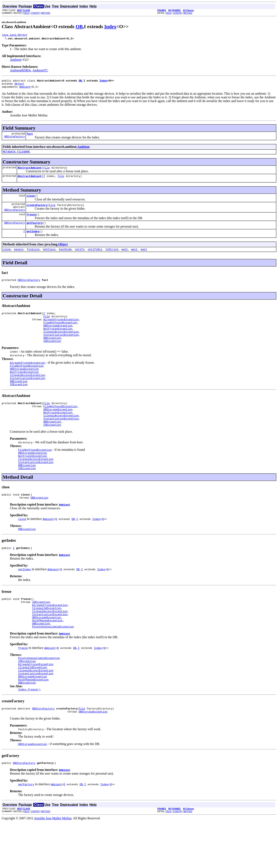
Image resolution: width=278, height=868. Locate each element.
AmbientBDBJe (20, 71)
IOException (52, 358)
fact (30, 137)
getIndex (33, 240)
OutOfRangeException (47, 657)
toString (112, 259)
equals (19, 259)
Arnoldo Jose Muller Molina (53, 864)
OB (79, 26)
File (47, 172)
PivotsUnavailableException (53, 665)
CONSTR (35, 13)
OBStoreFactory (14, 140)
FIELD (26, 13)
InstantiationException (61, 350)
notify (80, 259)
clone (7, 259)
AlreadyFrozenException (61, 332)
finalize (33, 259)
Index (110, 26)
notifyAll (95, 259)
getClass (49, 259)
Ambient (16, 60)
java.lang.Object (14, 35)
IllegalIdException (46, 643)
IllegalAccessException (61, 346)
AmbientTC (40, 71)
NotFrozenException (58, 343)
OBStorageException (58, 339)
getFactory (35, 231)
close (31, 201)
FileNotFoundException (60, 335)
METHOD (46, 13)
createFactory (37, 212)
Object (19, 85)
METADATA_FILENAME (16, 155)
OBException (52, 354)
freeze (31, 222)
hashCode (65, 259)
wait (125, 259)
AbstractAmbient (30, 172)
